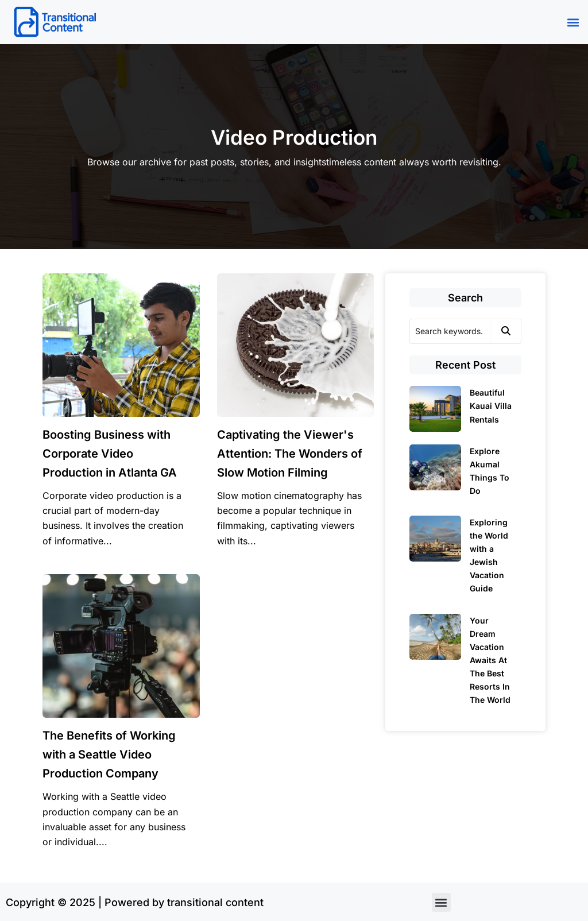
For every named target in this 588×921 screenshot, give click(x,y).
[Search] (450, 331)
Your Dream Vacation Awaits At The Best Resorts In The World (490, 660)
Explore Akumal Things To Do (490, 471)
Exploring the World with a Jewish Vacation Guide (489, 555)
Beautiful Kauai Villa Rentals (491, 406)
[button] (573, 22)
